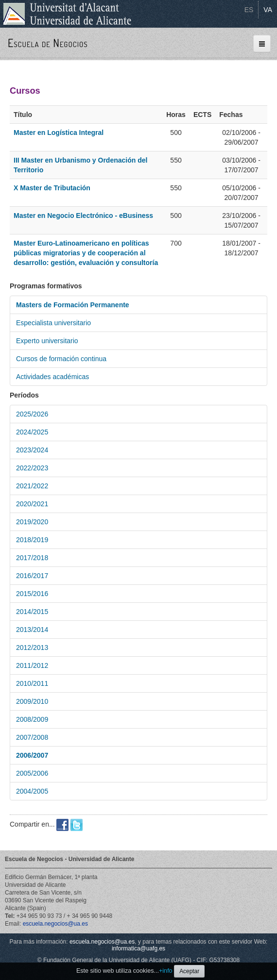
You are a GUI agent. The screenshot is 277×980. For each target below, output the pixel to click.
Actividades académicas (52, 377)
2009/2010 (32, 701)
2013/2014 (32, 630)
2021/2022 (32, 486)
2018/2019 (32, 540)
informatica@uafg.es (138, 948)
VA (268, 10)
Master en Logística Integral (59, 133)
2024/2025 (32, 432)
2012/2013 (32, 648)
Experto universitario (47, 341)
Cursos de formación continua (61, 359)
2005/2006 (32, 773)
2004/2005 (32, 791)
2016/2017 (32, 576)
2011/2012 (32, 665)
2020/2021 (32, 504)
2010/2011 (32, 683)
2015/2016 (32, 594)
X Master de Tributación (52, 188)
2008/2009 (32, 719)
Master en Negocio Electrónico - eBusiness (83, 216)
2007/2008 (32, 737)
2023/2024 (32, 450)
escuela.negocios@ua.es (55, 924)
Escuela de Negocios (48, 43)
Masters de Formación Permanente (73, 305)
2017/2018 (32, 558)
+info (166, 971)
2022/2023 (32, 468)
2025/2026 (32, 414)
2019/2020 (32, 522)
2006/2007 (32, 755)
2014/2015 (32, 612)
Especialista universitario (53, 323)
